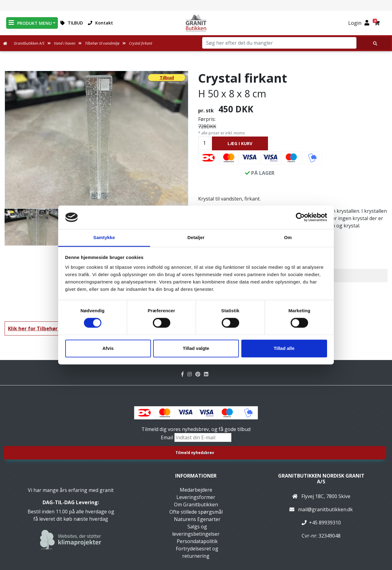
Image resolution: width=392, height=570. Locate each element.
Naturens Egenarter (197, 519)
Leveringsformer (196, 497)
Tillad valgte (196, 348)
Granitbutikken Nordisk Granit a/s (321, 479)
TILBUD (72, 23)
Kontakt (100, 23)
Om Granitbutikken (196, 504)
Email (168, 437)
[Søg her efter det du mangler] (374, 43)
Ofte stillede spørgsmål (196, 512)
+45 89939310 (325, 523)
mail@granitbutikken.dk (325, 509)
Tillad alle (284, 348)
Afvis (108, 348)
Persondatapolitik (197, 541)
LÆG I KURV (240, 143)
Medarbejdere (196, 490)
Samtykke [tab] (104, 237)
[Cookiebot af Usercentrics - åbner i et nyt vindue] (300, 217)
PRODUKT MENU (30, 23)
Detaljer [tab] (196, 237)
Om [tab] (288, 237)
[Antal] (204, 143)
